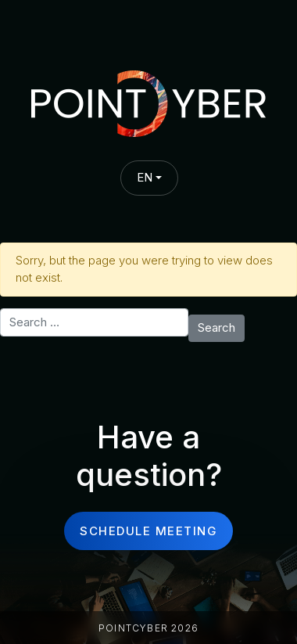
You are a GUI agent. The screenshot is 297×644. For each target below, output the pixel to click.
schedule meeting (148, 531)
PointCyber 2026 (148, 628)
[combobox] (149, 178)
